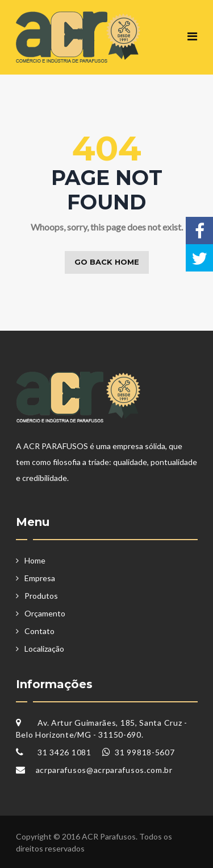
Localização (44, 649)
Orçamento (45, 613)
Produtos (41, 596)
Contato (39, 631)
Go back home (107, 262)
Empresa (40, 578)
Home (35, 560)
